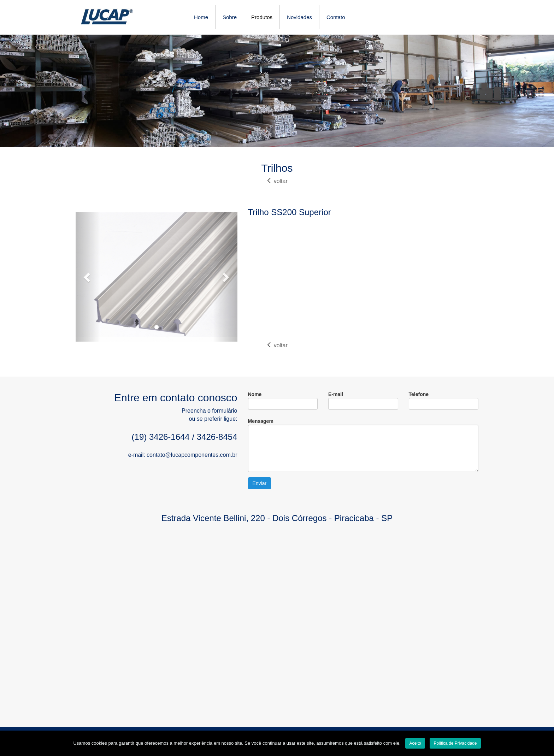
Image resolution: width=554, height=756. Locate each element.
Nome (283, 401)
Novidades (299, 17)
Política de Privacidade (455, 743)
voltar (277, 181)
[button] (88, 277)
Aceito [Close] (415, 743)
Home (201, 17)
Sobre (230, 17)
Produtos (262, 17)
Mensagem (363, 445)
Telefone (444, 401)
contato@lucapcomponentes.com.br (192, 455)
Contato (336, 17)
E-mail (363, 401)
